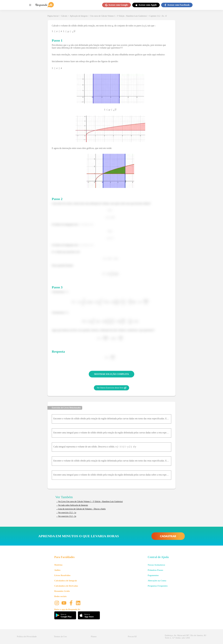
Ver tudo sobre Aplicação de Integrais (73, 505)
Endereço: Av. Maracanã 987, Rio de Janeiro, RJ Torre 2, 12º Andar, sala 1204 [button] (185, 637)
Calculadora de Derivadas (66, 586)
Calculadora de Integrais (66, 581)
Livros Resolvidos (62, 575)
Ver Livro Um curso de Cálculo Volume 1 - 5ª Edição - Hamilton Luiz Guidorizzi (90, 502)
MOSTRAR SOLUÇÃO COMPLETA (111, 374)
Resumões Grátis (62, 591)
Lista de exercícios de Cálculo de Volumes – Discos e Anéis (82, 509)
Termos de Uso (60, 636)
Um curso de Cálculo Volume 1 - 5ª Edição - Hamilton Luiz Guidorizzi (119, 16)
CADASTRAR (168, 536)
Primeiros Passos (155, 570)
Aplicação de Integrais (79, 16)
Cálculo (64, 16)
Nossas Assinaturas (156, 565)
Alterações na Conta (157, 581)
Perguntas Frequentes (158, 586)
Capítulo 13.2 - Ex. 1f (158, 16)
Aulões (57, 570)
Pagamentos (153, 575)
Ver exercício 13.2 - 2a (67, 516)
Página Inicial (53, 16)
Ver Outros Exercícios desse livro (111, 388)
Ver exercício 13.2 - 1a (67, 513)
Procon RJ (132, 636)
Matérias (58, 565)
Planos (94, 636)
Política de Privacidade (27, 636)
